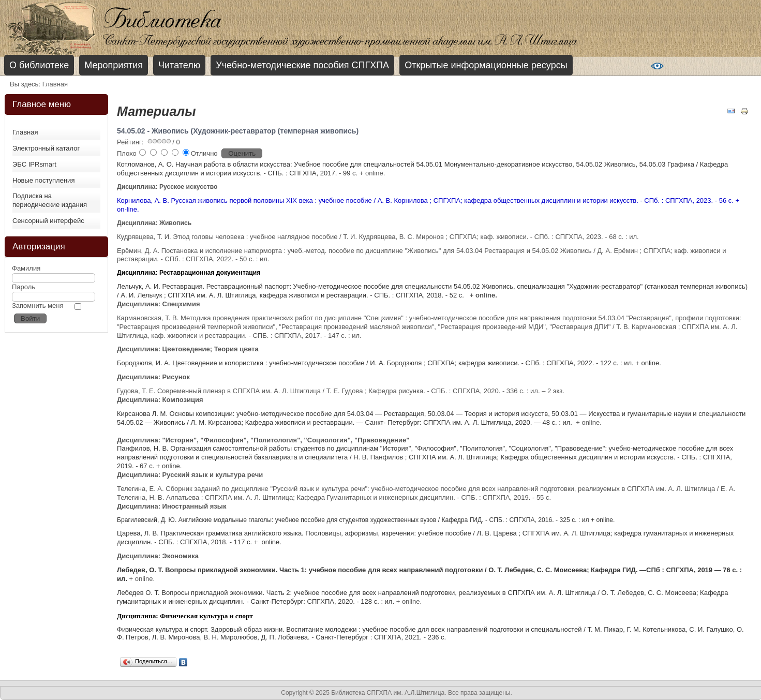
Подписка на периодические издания (50, 200)
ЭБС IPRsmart (34, 164)
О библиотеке (39, 65)
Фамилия (26, 268)
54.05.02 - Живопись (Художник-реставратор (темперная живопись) (238, 131)
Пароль (24, 287)
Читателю (179, 65)
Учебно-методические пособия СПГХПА (302, 65)
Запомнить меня (38, 306)
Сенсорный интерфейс (48, 221)
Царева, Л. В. (139, 533)
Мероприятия (114, 65)
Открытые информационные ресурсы (486, 65)
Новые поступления (43, 180)
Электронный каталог (46, 148)
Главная (25, 132)
